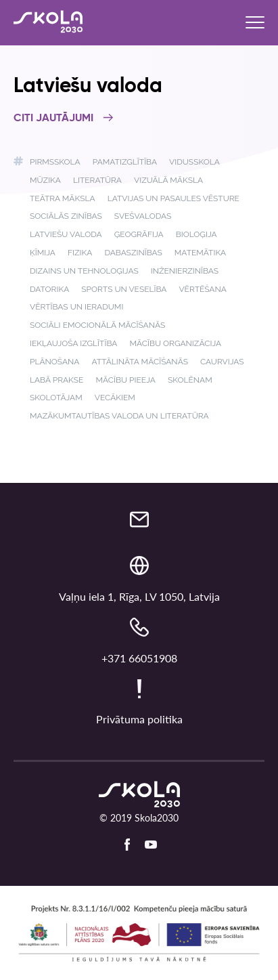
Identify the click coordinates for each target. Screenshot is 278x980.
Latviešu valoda (66, 234)
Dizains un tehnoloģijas (84, 271)
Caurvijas (222, 362)
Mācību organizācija (175, 343)
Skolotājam (56, 398)
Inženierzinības (185, 271)
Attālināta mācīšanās (140, 362)
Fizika (80, 253)
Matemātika (200, 253)
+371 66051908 (139, 658)
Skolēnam (190, 380)
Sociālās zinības (66, 216)
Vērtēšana (202, 289)
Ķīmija (43, 253)
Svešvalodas (143, 216)
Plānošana (54, 362)
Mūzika (45, 180)
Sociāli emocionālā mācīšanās (97, 325)
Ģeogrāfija (139, 234)
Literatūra (97, 180)
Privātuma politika (139, 719)
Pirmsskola (55, 162)
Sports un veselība (124, 289)
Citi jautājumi (64, 119)
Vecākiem (115, 398)
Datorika (49, 289)
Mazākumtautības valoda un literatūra (119, 416)
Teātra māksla (63, 198)
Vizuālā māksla (168, 180)
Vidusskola (194, 162)
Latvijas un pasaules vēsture (173, 198)
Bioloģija (196, 234)
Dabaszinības (133, 253)
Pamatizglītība (125, 162)
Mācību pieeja (125, 380)
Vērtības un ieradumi (76, 307)
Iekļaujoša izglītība (73, 343)
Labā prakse (56, 380)
